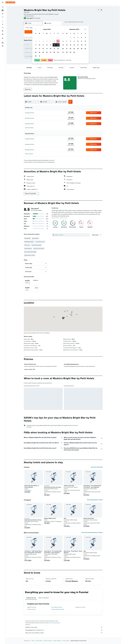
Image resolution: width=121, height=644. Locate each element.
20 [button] (51, 49)
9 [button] (36, 45)
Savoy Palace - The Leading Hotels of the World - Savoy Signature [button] (92, 486)
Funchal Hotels (66, 641)
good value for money (30, 255)
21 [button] (54, 49)
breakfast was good (29, 242)
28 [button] (54, 52)
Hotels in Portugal (48, 641)
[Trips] (3, 38)
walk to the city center (39, 248)
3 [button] (39, 41)
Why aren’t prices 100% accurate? (64, 633)
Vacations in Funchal (80, 607)
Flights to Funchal (32, 607)
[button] (3, 2)
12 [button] (47, 45)
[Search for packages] (3, 17)
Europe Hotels (39, 641)
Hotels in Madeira (57, 641)
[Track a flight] (3, 28)
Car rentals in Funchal (57, 607)
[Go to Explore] (3, 24)
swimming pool (28, 248)
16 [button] (36, 49)
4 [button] (43, 41)
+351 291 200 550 (29, 16)
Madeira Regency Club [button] (50, 518)
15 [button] (58, 45)
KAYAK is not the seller (64, 627)
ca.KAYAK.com (27, 641)
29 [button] (58, 52)
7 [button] (54, 41)
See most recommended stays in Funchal (92, 532)
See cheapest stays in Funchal (95, 500)
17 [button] (39, 49)
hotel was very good (36, 245)
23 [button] (36, 52)
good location (35, 238)
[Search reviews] (72, 235)
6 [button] (51, 41)
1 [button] (58, 38)
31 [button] (39, 56)
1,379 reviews (37, 18)
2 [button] (36, 41)
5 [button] (47, 41)
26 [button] (47, 52)
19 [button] (47, 49)
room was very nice (40, 242)
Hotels (33, 641)
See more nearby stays (97, 467)
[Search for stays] (3, 10)
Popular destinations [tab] (44, 598)
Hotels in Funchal (31, 609)
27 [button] (51, 52)
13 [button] (51, 45)
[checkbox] (32, 282)
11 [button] (43, 45)
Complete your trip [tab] (31, 598)
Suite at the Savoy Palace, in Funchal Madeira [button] (32, 486)
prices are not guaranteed (55, 623)
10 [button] (39, 45)
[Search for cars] (3, 14)
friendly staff (27, 238)
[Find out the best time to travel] (3, 31)
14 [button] (54, 45)
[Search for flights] (3, 7)
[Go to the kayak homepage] (10, 2)
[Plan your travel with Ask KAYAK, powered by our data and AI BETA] (3, 21)
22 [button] (58, 49)
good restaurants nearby (30, 252)
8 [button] (58, 41)
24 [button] (39, 52)
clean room (27, 245)
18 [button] (43, 49)
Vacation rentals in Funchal (58, 609)
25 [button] (43, 52)
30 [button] (36, 56)
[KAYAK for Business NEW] (3, 34)
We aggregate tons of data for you (64, 630)
